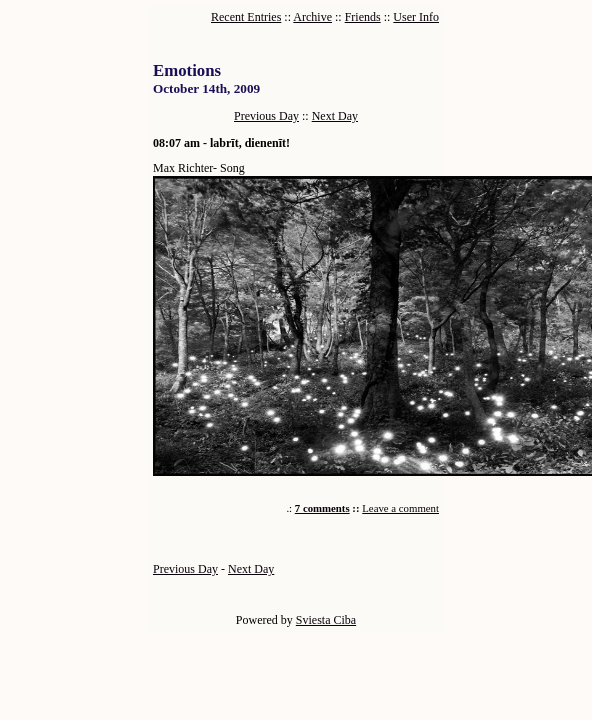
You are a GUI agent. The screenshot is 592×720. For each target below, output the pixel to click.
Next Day (335, 116)
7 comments (322, 508)
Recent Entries (246, 17)
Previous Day (266, 116)
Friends (363, 17)
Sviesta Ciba (326, 620)
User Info (416, 17)
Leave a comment (400, 508)
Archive (312, 17)
